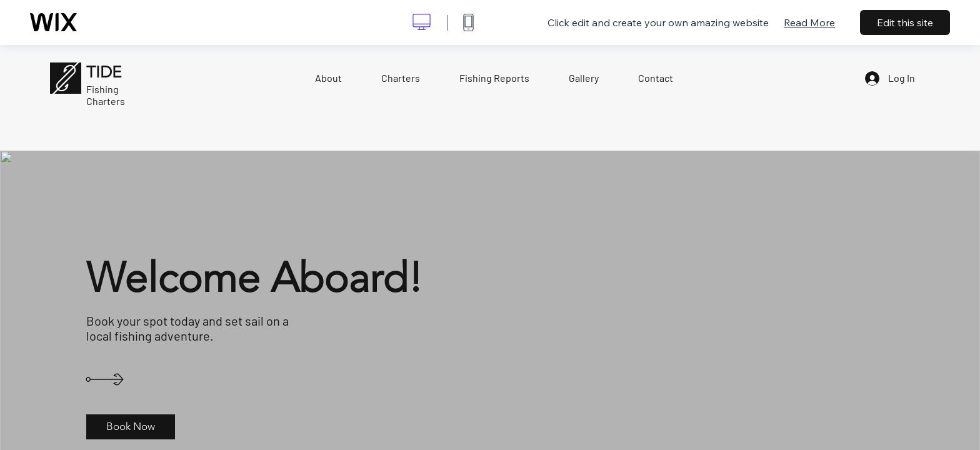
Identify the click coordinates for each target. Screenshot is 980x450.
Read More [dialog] (809, 22)
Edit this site (905, 22)
